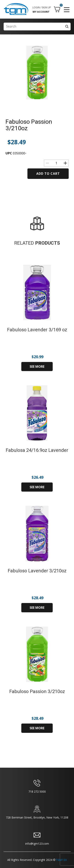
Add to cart (48, 174)
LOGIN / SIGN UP (42, 7)
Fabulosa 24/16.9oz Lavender (37, 450)
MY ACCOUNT (41, 12)
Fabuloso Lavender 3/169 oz (37, 330)
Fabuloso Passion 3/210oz (29, 125)
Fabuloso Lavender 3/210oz (37, 571)
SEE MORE (37, 367)
